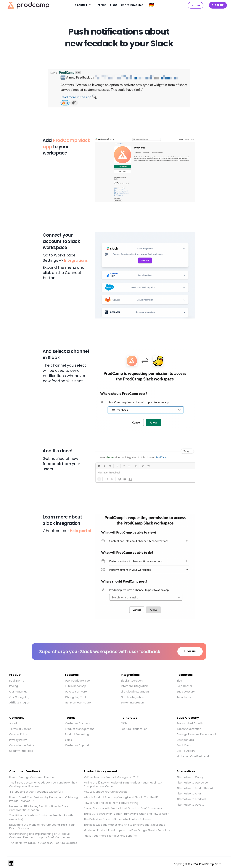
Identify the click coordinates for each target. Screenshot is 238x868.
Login (196, 5)
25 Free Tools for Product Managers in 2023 (112, 777)
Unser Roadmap (132, 5)
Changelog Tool (75, 697)
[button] (83, 5)
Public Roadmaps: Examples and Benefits (110, 836)
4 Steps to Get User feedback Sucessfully (36, 792)
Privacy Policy (18, 740)
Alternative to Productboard (195, 788)
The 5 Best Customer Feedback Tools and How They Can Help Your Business (43, 785)
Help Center (184, 686)
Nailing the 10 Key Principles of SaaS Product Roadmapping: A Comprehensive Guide (123, 785)
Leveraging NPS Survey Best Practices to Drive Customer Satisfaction (39, 808)
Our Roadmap (18, 692)
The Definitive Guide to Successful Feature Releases (43, 843)
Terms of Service (20, 729)
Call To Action (186, 751)
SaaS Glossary (186, 692)
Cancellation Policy (22, 745)
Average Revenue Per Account (196, 734)
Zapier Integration (132, 703)
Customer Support (77, 745)
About (13, 723)
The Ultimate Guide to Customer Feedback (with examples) (41, 817)
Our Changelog (19, 697)
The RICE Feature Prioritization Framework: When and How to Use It (127, 814)
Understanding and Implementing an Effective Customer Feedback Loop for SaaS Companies (40, 836)
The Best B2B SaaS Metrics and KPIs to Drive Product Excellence (124, 825)
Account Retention (189, 729)
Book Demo (17, 681)
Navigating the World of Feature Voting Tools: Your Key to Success (42, 827)
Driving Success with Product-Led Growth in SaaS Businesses (123, 808)
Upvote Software (76, 692)
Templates (184, 697)
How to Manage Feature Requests (106, 792)
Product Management (79, 729)
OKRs (124, 723)
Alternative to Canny (190, 777)
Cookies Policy (19, 734)
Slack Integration (132, 681)
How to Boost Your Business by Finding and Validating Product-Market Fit (44, 799)
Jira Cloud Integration (135, 692)
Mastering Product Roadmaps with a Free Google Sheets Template (127, 830)
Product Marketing (77, 734)
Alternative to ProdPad (191, 799)
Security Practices (21, 751)
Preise (102, 5)
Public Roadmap (76, 686)
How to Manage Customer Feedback (33, 777)
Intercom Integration (134, 686)
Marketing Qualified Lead (193, 756)
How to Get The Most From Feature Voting (111, 803)
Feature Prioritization (134, 729)
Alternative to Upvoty (190, 805)
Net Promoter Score (78, 703)
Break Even (184, 745)
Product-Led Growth (190, 723)
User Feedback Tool (78, 681)
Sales (68, 740)
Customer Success (77, 723)
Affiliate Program (20, 703)
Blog (114, 5)
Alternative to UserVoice (192, 783)
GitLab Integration (132, 697)
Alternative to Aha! (189, 794)
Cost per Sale (185, 740)
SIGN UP (190, 651)
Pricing (14, 686)
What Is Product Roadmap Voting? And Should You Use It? (121, 797)
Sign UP (218, 5)
